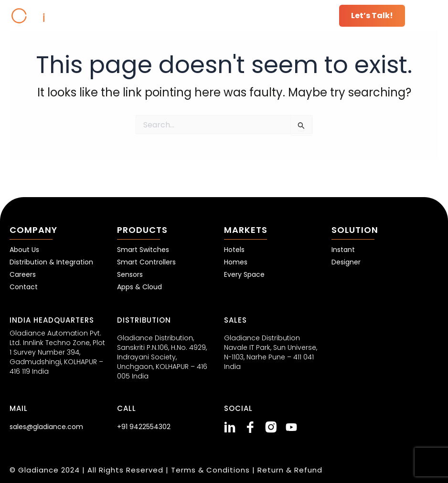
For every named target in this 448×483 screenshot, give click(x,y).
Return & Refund (290, 470)
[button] (427, 16)
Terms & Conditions (212, 470)
